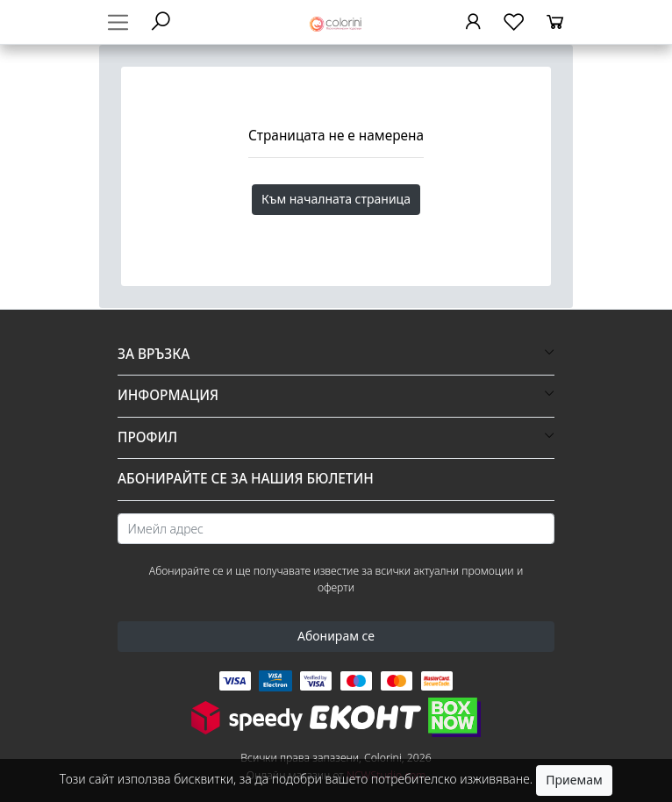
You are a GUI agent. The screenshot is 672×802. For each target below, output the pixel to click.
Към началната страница (336, 199)
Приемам (574, 780)
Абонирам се (336, 636)
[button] (336, 354)
